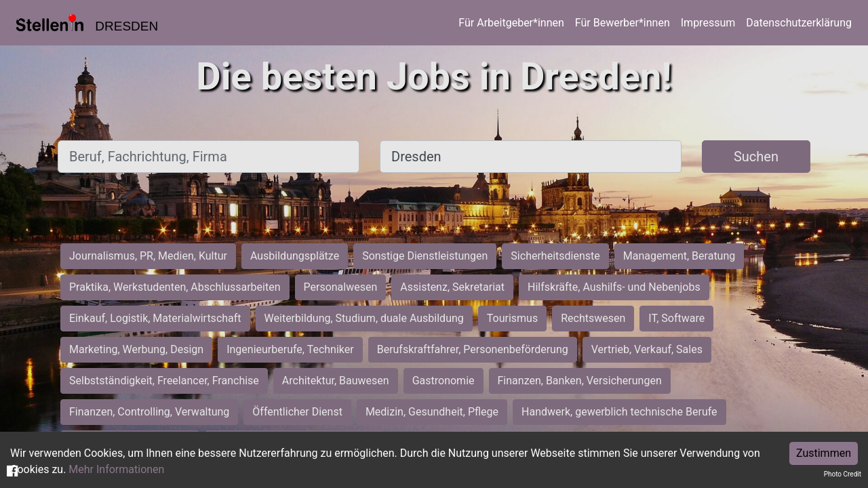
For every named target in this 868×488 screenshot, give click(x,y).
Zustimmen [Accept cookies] (824, 453)
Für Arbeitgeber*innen (511, 23)
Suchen (756, 157)
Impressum (708, 23)
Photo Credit (843, 474)
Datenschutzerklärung (799, 23)
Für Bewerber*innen (623, 23)
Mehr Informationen (116, 469)
